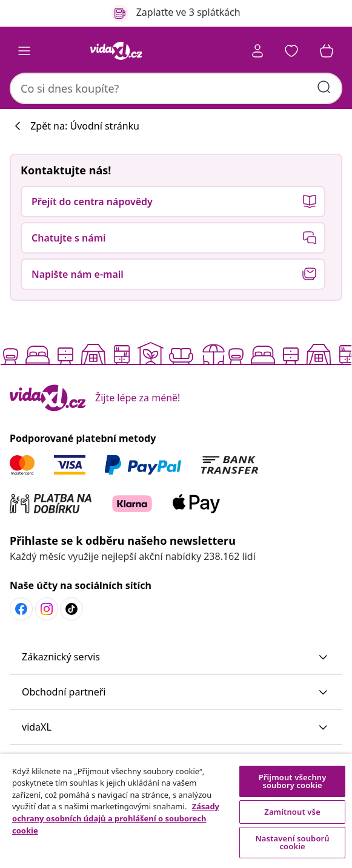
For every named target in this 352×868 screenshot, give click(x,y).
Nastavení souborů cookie (292, 842)
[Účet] (257, 51)
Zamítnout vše (292, 812)
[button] (291, 51)
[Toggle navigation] (24, 51)
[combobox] (176, 88)
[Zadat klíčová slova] (324, 87)
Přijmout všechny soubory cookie (293, 781)
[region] (176, 811)
